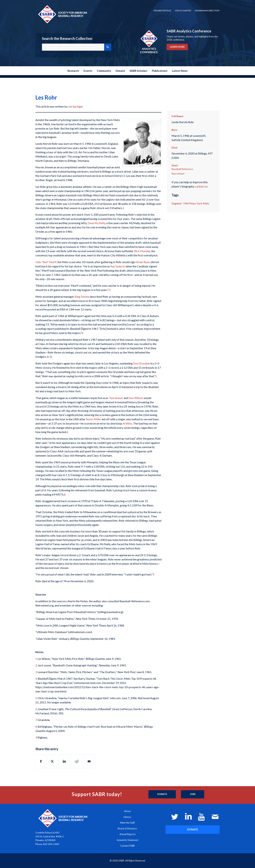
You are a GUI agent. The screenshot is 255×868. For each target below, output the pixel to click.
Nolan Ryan (143, 262)
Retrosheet (178, 174)
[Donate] (162, 794)
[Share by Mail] (89, 761)
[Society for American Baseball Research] (62, 14)
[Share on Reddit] (77, 761)
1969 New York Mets (196, 203)
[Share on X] (52, 761)
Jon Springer (76, 106)
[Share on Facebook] (41, 761)
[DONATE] (193, 829)
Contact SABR (127, 846)
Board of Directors (127, 828)
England (176, 203)
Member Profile (162, 11)
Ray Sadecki (118, 266)
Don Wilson (136, 398)
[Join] (193, 794)
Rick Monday (142, 251)
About (127, 811)
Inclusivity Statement (127, 840)
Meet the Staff (127, 823)
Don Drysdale (141, 363)
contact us (201, 186)
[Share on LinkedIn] (64, 761)
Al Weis (127, 423)
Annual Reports (127, 834)
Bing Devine (82, 297)
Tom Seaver (116, 398)
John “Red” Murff (46, 262)
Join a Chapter (183, 11)
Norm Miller (93, 419)
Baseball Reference (182, 169)
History (127, 817)
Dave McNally (96, 223)
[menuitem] (162, 11)
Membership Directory (207, 11)
